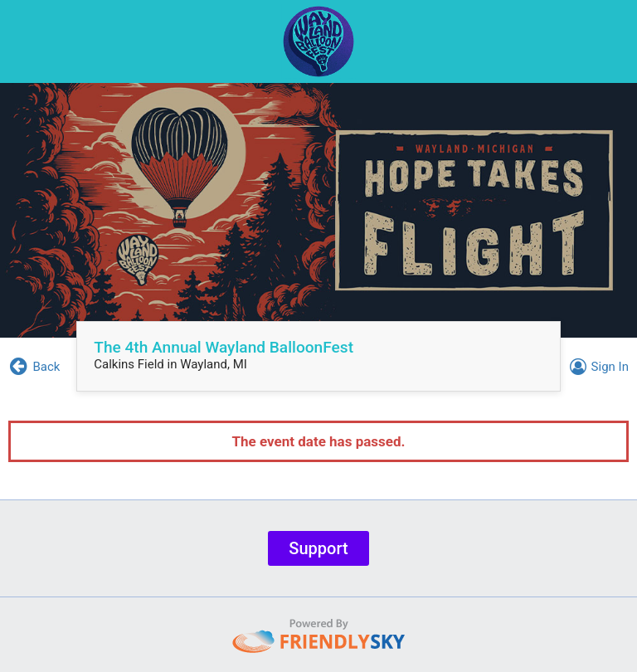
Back (34, 367)
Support (318, 548)
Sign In (597, 367)
